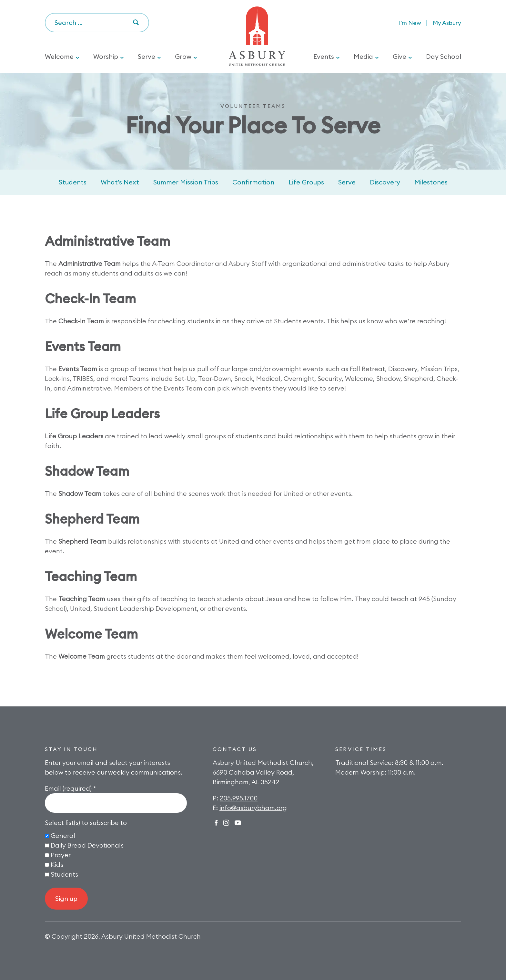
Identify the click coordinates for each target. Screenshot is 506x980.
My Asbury (447, 23)
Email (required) (71, 788)
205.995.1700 (239, 798)
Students (73, 182)
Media (363, 56)
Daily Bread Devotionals (87, 845)
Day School (444, 56)
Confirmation (253, 182)
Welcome (59, 56)
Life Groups (306, 182)
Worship (106, 56)
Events (324, 56)
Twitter (238, 823)
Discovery (385, 182)
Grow (183, 56)
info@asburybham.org (253, 808)
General (63, 835)
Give (400, 56)
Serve (147, 56)
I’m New (410, 23)
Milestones (431, 182)
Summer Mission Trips (186, 182)
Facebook (216, 823)
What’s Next (120, 182)
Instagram (226, 823)
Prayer (61, 855)
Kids (57, 865)
